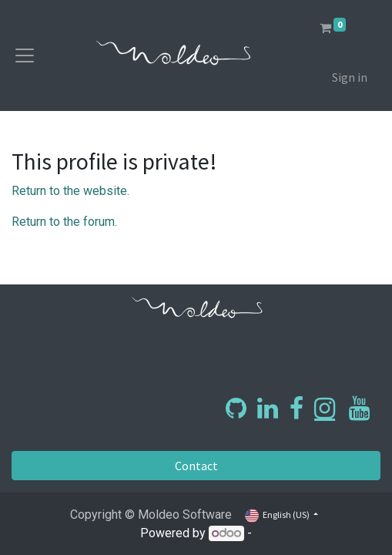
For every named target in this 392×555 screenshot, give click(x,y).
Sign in (350, 77)
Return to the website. (70, 191)
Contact (196, 466)
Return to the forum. (64, 222)
